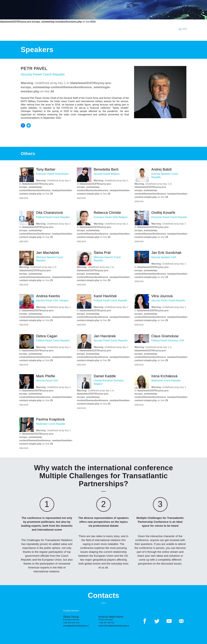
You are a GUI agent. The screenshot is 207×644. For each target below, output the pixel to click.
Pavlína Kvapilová (50, 419)
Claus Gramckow (165, 336)
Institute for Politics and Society (127, 29)
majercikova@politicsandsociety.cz (114, 626)
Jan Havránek (105, 336)
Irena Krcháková (164, 376)
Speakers (100, 35)
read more (24, 198)
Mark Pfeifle (46, 376)
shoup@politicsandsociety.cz (76, 626)
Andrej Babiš (162, 169)
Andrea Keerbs (48, 296)
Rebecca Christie (107, 213)
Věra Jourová (162, 296)
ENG (185, 29)
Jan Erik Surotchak (166, 253)
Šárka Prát (102, 253)
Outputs (114, 35)
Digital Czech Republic (163, 29)
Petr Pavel (34, 68)
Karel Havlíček (105, 296)
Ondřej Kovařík (163, 213)
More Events (130, 35)
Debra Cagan (47, 336)
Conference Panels (67, 35)
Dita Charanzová (50, 213)
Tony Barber (46, 169)
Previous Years (149, 35)
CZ (180, 29)
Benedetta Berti (106, 169)
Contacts (166, 35)
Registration (181, 35)
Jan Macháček (48, 253)
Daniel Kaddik (105, 376)
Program (86, 35)
